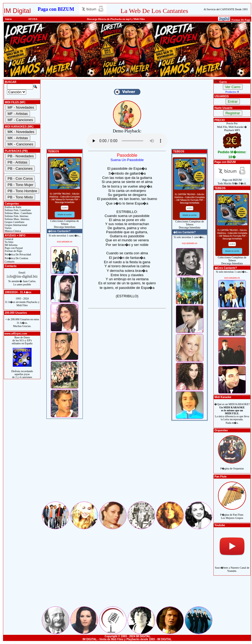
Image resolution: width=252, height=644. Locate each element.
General (9, 239)
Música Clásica (13, 231)
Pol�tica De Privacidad (18, 254)
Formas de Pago (13, 251)
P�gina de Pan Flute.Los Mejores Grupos (232, 513)
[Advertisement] (127, 463)
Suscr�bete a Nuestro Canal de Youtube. (232, 566)
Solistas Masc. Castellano (18, 213)
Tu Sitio (9, 242)
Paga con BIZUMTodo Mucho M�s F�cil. (232, 180)
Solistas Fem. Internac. (16, 216)
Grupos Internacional (16, 225)
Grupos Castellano (14, 222)
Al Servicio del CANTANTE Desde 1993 (226, 9)
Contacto (9, 261)
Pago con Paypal (13, 248)
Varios (8, 228)
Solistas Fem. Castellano (17, 210)
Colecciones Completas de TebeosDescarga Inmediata (65, 223)
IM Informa (11, 245)
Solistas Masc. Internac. (17, 219)
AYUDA (33, 19)
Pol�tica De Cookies (16, 258)
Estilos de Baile (13, 207)
